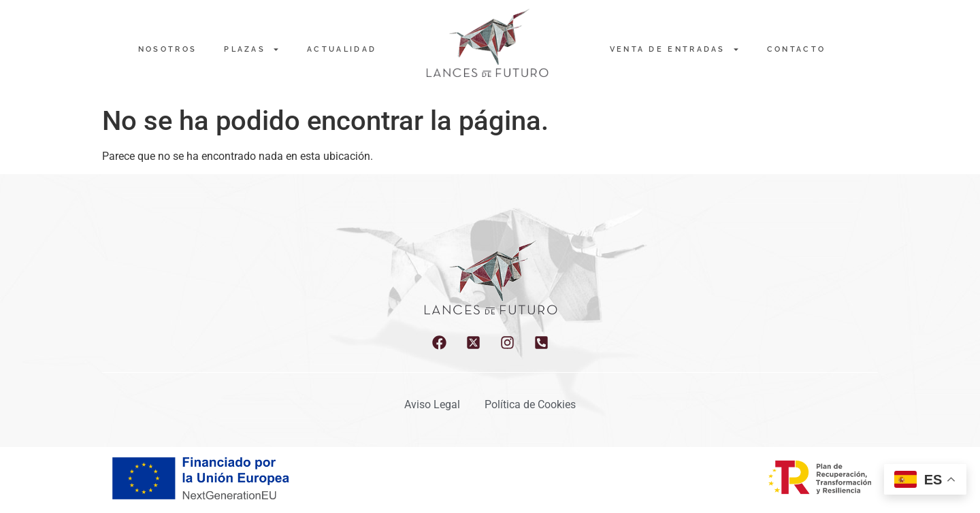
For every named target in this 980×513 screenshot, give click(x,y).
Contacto (796, 49)
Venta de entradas (675, 49)
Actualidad (342, 49)
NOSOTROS (167, 49)
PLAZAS (252, 49)
